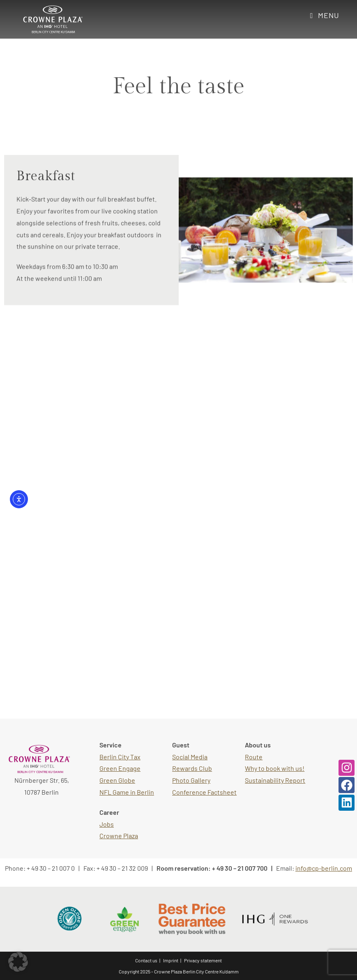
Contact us (146, 960)
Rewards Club (192, 768)
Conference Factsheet (204, 792)
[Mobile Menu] (325, 15)
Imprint (171, 960)
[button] (18, 962)
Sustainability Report (275, 780)
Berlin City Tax (120, 757)
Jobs (107, 824)
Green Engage (120, 768)
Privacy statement (203, 960)
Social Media (190, 757)
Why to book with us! (275, 768)
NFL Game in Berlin (127, 792)
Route (254, 757)
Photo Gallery (191, 780)
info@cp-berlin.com (324, 868)
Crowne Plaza (119, 836)
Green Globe (117, 780)
